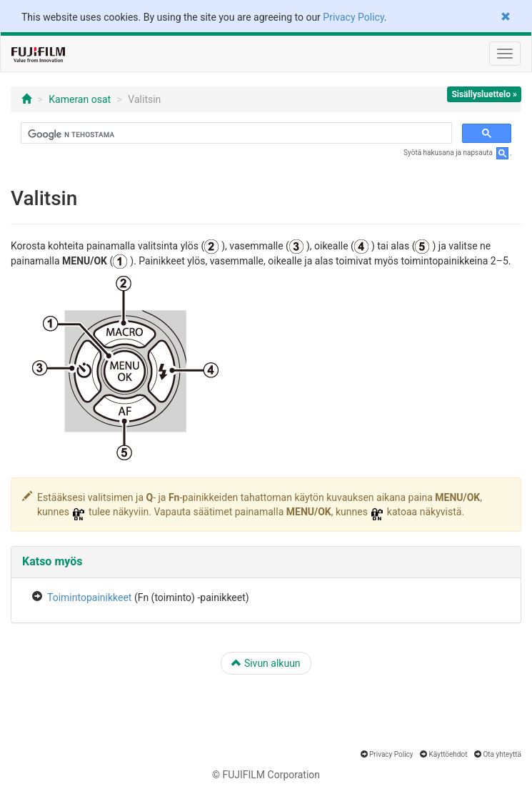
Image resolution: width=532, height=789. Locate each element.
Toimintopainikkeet (89, 597)
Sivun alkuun (266, 663)
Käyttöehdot (448, 754)
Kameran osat (80, 99)
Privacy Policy (353, 17)
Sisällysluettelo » (484, 94)
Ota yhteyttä (502, 754)
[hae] (235, 135)
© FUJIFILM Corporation (266, 775)
